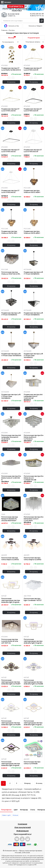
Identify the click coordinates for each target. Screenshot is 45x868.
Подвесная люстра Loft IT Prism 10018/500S (33, 273)
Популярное (6, 810)
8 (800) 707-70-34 (37, 16)
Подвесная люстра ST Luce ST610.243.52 (10, 110)
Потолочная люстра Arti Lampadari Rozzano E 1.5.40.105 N (11, 437)
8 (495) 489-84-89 (37, 14)
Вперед (27, 783)
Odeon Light (6, 815)
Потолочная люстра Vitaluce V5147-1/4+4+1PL (11, 273)
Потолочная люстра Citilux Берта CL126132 (10, 559)
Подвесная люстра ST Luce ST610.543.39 (33, 151)
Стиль (33, 810)
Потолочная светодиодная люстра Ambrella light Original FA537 (11, 600)
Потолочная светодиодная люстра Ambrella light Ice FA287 (11, 682)
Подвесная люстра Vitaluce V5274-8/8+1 (32, 232)
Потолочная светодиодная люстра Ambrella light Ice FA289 (11, 723)
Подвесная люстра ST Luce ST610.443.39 (33, 110)
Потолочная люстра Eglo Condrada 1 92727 (33, 599)
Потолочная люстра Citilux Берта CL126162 (33, 559)
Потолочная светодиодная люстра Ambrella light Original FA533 (33, 641)
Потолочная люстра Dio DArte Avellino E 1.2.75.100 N (34, 437)
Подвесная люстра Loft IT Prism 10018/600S (11, 314)
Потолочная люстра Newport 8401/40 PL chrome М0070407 (10, 519)
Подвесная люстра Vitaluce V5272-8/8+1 (32, 191)
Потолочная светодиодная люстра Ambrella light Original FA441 (33, 723)
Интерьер (24, 810)
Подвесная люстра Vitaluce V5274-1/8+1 (9, 232)
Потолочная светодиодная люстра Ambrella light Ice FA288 (33, 682)
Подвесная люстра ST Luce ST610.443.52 (10, 151)
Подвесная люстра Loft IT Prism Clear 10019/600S (33, 356)
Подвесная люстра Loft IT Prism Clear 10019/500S (11, 355)
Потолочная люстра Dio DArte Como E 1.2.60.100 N (11, 478)
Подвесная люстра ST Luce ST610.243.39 (33, 69)
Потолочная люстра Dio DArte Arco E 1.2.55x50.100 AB (34, 478)
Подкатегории (34, 38)
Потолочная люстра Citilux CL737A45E (32, 763)
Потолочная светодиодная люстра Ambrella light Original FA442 (11, 764)
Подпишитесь (16, 6)
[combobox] (11, 42)
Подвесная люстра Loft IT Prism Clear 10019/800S (11, 396)
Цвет (16, 810)
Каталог (8, 2)
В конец (39, 783)
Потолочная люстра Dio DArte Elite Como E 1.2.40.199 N (34, 519)
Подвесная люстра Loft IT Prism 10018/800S (33, 314)
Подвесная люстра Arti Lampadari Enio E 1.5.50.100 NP (33, 396)
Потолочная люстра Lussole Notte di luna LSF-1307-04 (10, 641)
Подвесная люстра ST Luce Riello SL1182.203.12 (11, 69)
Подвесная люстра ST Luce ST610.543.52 (10, 191)
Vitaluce (15, 815)
